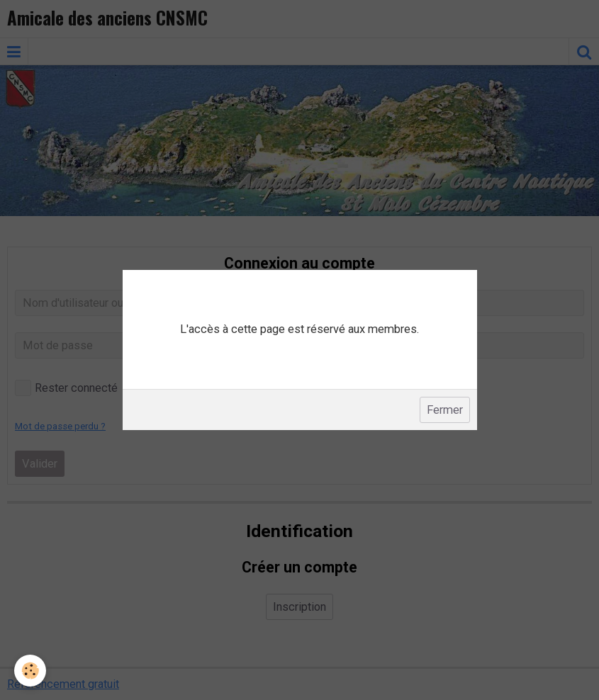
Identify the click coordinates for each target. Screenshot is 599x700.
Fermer (445, 410)
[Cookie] (30, 671)
